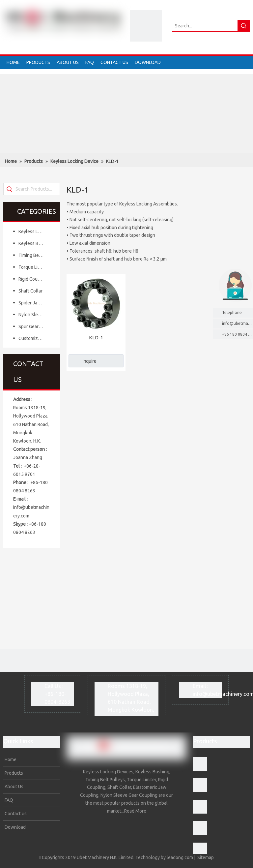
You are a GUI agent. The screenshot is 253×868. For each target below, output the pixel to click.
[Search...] (205, 26)
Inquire (83, 361)
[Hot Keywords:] (244, 26)
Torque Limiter (33, 267)
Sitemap (206, 857)
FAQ (8, 800)
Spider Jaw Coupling (34, 303)
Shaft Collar (30, 291)
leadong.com (180, 857)
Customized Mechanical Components (34, 338)
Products (13, 773)
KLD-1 (96, 338)
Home (10, 759)
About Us (14, 787)
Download (15, 827)
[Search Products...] (38, 189)
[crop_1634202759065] (146, 26)
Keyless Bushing (34, 243)
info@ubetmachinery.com (238, 323)
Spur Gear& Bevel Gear (34, 326)
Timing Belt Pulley (34, 255)
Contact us (15, 814)
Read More (135, 811)
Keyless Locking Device (34, 232)
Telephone (236, 312)
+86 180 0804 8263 (238, 334)
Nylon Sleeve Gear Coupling (34, 315)
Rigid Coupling (33, 279)
